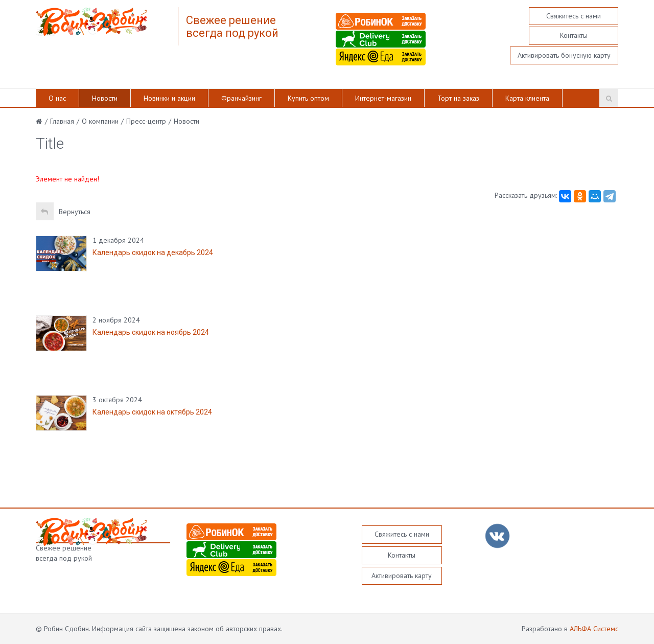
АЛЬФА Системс (594, 629)
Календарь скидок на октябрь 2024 (152, 412)
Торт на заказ (458, 98)
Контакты (574, 35)
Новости (105, 98)
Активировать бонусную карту (564, 55)
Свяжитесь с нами (574, 16)
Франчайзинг (241, 98)
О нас (57, 98)
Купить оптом (308, 98)
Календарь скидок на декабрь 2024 (153, 252)
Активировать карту (402, 576)
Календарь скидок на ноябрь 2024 (151, 332)
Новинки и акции (169, 98)
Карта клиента (527, 98)
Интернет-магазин (383, 98)
